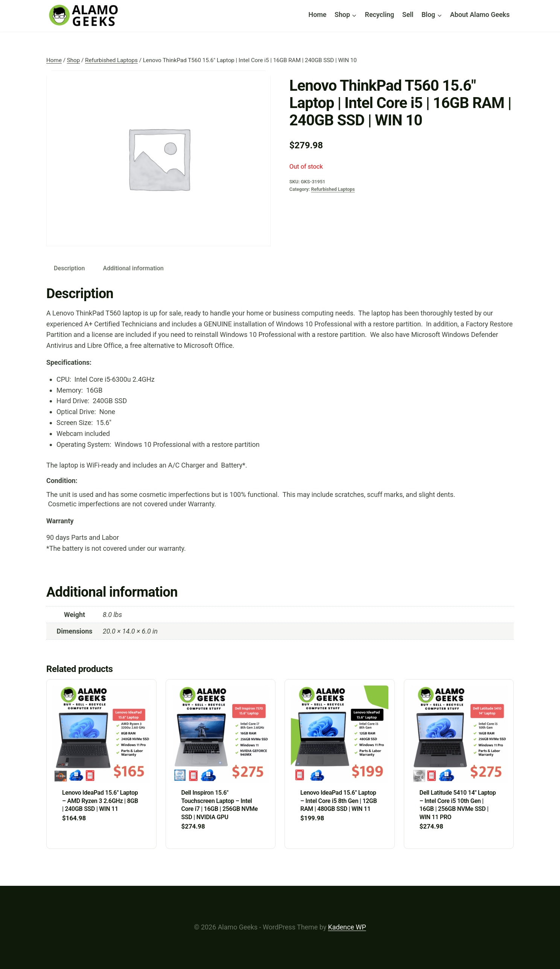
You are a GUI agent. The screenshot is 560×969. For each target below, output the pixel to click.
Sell (408, 14)
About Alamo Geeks (480, 14)
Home (318, 14)
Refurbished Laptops (333, 189)
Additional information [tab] (133, 268)
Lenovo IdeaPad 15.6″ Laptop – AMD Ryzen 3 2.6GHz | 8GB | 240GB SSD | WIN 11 (100, 801)
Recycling (380, 14)
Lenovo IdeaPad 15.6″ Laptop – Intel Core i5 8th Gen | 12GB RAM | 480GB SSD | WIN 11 (339, 801)
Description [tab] (69, 268)
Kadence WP (347, 927)
